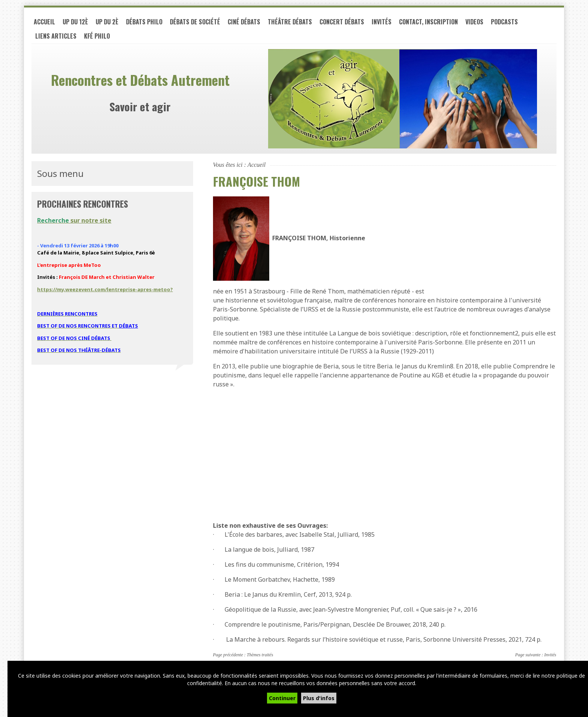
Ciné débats (244, 22)
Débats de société (195, 22)
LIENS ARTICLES (56, 36)
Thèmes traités (260, 655)
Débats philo (144, 22)
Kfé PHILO (97, 36)
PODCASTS (504, 22)
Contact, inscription (428, 22)
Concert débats (342, 22)
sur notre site (74, 220)
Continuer (282, 698)
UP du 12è (75, 22)
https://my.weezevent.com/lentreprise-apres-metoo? (105, 289)
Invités (382, 22)
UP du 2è (107, 22)
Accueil (44, 22)
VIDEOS (474, 22)
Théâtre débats (290, 22)
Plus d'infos (319, 698)
